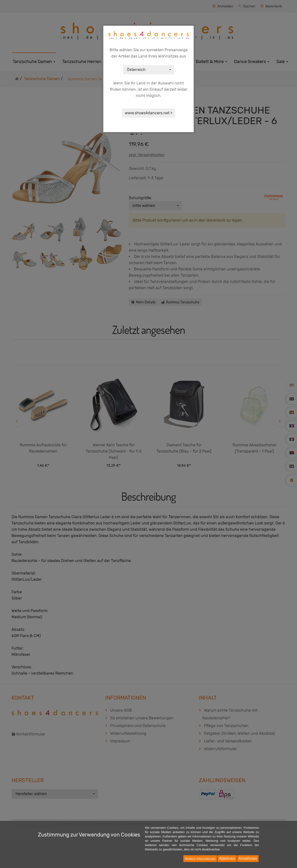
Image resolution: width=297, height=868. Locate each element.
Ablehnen (227, 858)
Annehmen (248, 858)
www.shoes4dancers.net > (148, 113)
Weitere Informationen (200, 859)
